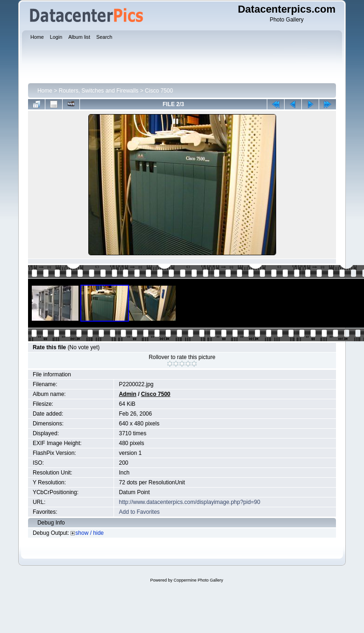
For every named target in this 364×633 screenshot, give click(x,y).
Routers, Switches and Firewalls (99, 91)
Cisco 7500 (159, 91)
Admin (127, 394)
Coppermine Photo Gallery (198, 580)
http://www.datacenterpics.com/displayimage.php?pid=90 (189, 502)
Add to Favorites (139, 512)
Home (45, 91)
